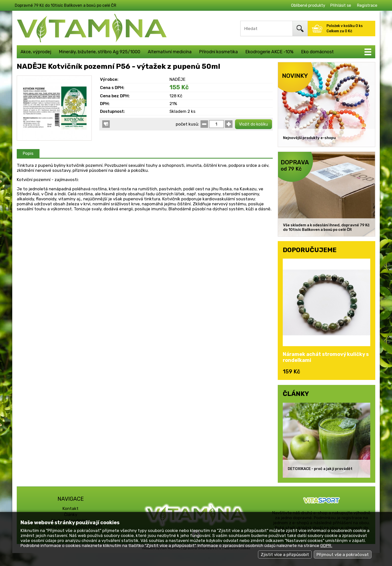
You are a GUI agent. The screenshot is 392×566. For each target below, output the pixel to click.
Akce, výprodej (36, 52)
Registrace (367, 5)
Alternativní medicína (170, 52)
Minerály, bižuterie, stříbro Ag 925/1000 (99, 52)
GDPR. (326, 545)
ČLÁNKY (296, 394)
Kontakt (70, 508)
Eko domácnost (317, 52)
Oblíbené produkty (308, 5)
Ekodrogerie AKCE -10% (269, 52)
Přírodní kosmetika (218, 52)
